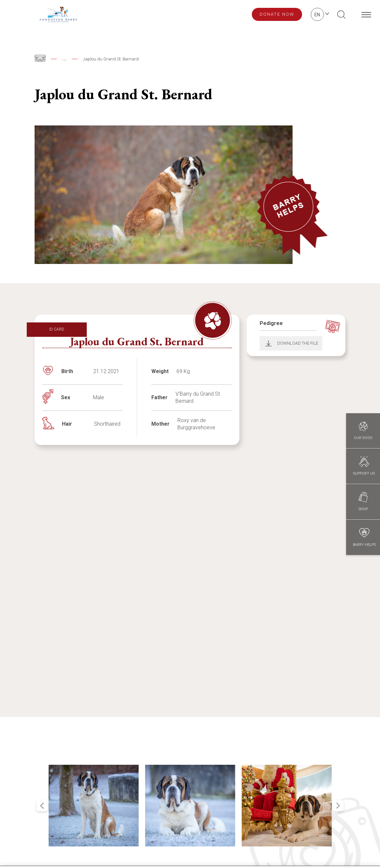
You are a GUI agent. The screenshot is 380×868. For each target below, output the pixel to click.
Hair (67, 424)
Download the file (298, 343)
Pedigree (271, 323)
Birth (67, 371)
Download (266, 343)
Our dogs (71, 59)
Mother (160, 424)
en (317, 15)
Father (160, 397)
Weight (160, 371)
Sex (66, 397)
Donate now (277, 14)
